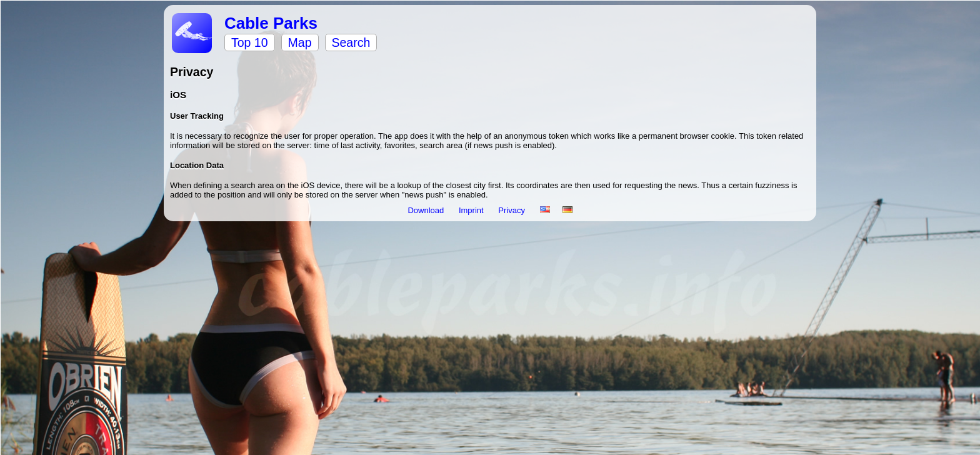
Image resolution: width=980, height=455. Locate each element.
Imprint (472, 210)
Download (427, 210)
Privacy (512, 210)
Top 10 (250, 42)
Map (300, 42)
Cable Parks (271, 23)
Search (351, 42)
